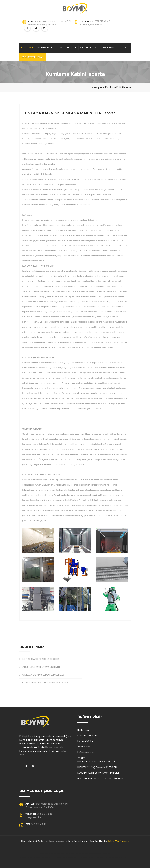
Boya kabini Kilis (84, 846)
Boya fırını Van (101, 850)
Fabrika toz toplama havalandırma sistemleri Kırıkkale (119, 857)
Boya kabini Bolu (47, 846)
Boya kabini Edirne (78, 846)
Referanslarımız (86, 752)
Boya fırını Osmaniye (79, 850)
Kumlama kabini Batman (43, 854)
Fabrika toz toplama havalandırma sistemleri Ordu (73, 857)
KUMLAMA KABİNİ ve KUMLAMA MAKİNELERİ (42, 675)
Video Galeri (84, 747)
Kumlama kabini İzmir (50, 854)
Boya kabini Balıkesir (90, 846)
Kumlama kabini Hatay (85, 854)
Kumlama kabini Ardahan (92, 854)
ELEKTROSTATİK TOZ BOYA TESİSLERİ (39, 659)
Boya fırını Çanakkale (56, 850)
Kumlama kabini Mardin (106, 854)
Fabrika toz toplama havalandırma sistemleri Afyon (104, 857)
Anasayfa (97, 87)
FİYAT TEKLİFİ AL (33, 57)
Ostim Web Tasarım (118, 841)
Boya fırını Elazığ (62, 850)
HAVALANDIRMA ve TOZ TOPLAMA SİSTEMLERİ (44, 683)
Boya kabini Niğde (96, 846)
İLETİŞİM (125, 48)
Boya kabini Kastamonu (54, 846)
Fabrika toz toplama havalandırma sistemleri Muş (43, 857)
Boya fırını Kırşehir (73, 850)
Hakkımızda (83, 730)
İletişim (81, 758)
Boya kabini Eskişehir (61, 846)
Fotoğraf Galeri (85, 741)
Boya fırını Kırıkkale (67, 850)
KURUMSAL (43, 48)
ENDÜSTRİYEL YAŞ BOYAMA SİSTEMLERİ (40, 667)
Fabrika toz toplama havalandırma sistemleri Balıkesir (27, 857)
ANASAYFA (27, 48)
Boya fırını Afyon (90, 850)
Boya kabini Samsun (102, 846)
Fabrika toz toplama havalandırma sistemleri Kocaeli (88, 857)
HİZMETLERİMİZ (65, 48)
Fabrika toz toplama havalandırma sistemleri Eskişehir (58, 857)
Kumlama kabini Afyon (70, 854)
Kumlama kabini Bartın (57, 854)
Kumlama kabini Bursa (64, 854)
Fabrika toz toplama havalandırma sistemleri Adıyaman (89, 861)
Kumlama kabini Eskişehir (78, 854)
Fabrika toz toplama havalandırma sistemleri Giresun (73, 861)
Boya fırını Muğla (85, 850)
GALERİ (84, 48)
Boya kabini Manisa (72, 846)
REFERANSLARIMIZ (106, 48)
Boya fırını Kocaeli (95, 850)
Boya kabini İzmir (66, 846)
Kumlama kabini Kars (99, 854)
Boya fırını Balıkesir (50, 850)
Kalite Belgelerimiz (87, 736)
